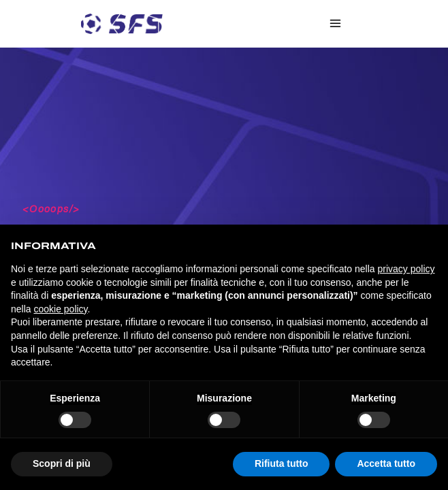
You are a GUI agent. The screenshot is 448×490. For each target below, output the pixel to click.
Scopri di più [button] (62, 463)
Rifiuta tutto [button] (282, 463)
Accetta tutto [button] (386, 463)
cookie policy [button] (60, 309)
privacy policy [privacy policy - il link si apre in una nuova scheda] (406, 269)
